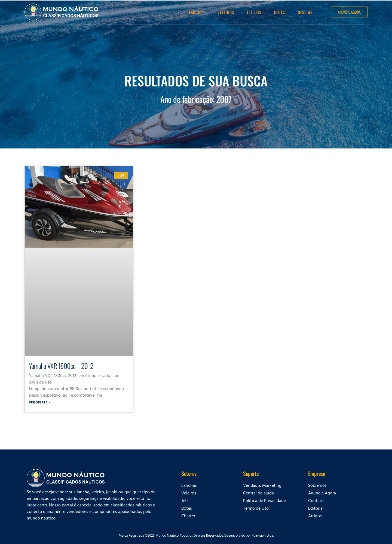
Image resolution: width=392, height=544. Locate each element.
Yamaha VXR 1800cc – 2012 (61, 366)
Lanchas (197, 12)
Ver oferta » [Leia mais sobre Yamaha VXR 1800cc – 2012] (40, 403)
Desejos (305, 12)
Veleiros (226, 12)
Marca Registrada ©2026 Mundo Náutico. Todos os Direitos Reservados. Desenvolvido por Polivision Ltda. (196, 536)
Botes (280, 12)
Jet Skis (254, 12)
